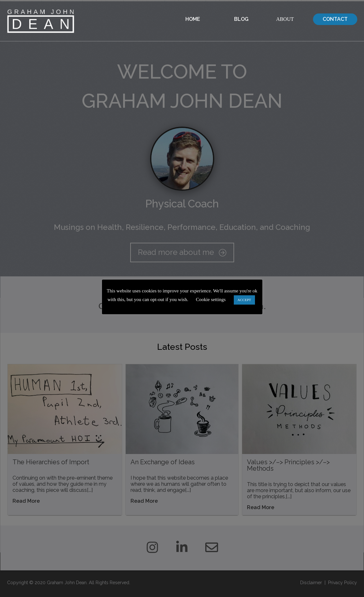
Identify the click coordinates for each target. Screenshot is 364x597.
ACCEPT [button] (244, 300)
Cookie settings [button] (211, 299)
